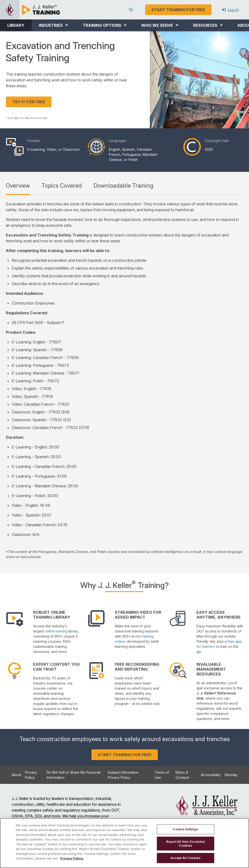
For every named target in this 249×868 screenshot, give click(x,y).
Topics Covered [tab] (62, 186)
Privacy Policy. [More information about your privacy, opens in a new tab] (72, 858)
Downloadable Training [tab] (124, 186)
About (16, 775)
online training (56, 631)
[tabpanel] (124, 380)
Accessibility (211, 775)
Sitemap (231, 775)
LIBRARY (16, 25)
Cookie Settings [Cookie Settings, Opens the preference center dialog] (185, 829)
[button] (53, 25)
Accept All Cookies (186, 858)
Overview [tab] (18, 186)
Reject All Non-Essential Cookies (185, 843)
